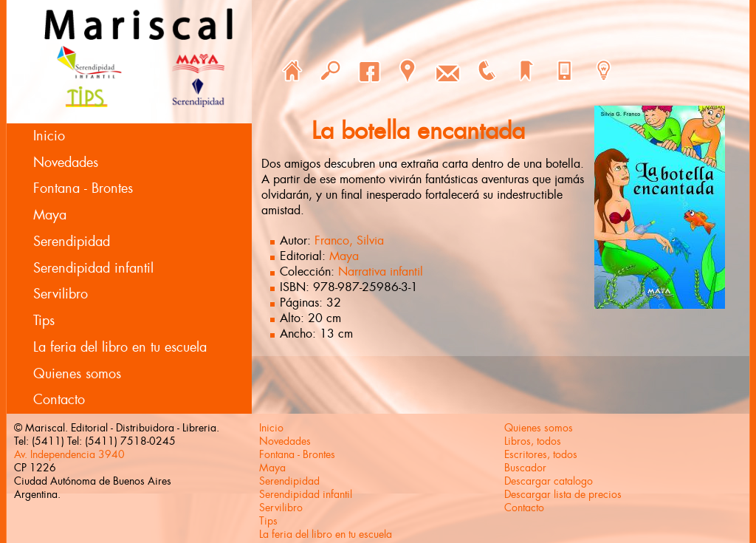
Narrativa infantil (381, 271)
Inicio (49, 136)
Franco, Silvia (349, 240)
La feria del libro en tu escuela (120, 347)
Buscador (525, 468)
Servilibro (61, 294)
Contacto (59, 400)
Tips (44, 321)
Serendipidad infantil (93, 268)
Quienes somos (77, 374)
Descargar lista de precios (563, 494)
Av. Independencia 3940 (69, 454)
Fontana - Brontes (83, 188)
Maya (50, 215)
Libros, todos (533, 441)
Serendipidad (72, 242)
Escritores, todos (541, 454)
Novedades (66, 163)
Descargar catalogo (549, 481)
